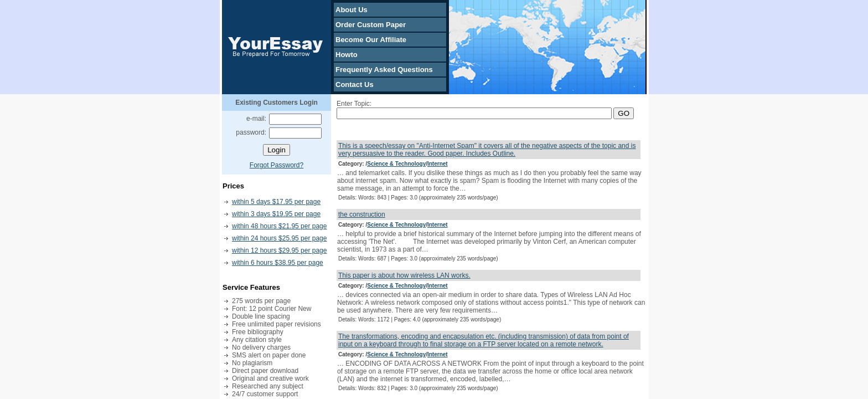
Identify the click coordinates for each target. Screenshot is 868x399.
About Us (352, 10)
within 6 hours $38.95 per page (278, 263)
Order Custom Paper (371, 25)
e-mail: (256, 119)
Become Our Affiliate (371, 40)
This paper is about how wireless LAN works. (404, 275)
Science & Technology (396, 164)
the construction (362, 214)
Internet (438, 164)
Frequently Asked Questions (384, 70)
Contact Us (355, 85)
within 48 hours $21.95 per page (279, 226)
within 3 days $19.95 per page (276, 214)
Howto (347, 55)
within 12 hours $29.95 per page (279, 250)
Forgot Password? (277, 165)
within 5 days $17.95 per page (276, 202)
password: (251, 132)
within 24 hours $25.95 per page (279, 238)
